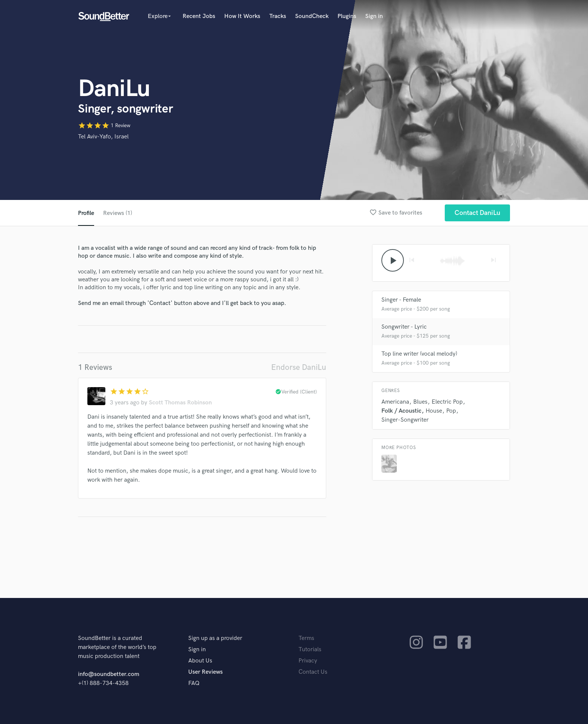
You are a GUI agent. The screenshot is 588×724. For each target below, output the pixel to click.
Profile (86, 213)
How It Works (242, 16)
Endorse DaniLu (299, 367)
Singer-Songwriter (405, 420)
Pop (451, 411)
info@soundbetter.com (109, 674)
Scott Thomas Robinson (180, 403)
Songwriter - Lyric (404, 327)
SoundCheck (312, 16)
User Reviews (205, 672)
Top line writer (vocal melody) (419, 354)
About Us (200, 661)
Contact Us (313, 672)
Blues (420, 402)
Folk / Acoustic (401, 411)
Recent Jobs (199, 16)
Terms (306, 638)
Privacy (308, 661)
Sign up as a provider (215, 638)
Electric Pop (447, 402)
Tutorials (310, 650)
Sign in (374, 16)
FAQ (194, 683)
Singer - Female (401, 300)
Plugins (347, 16)
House (434, 411)
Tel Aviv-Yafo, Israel (103, 137)
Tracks (278, 16)
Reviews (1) (118, 213)
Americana (395, 402)
